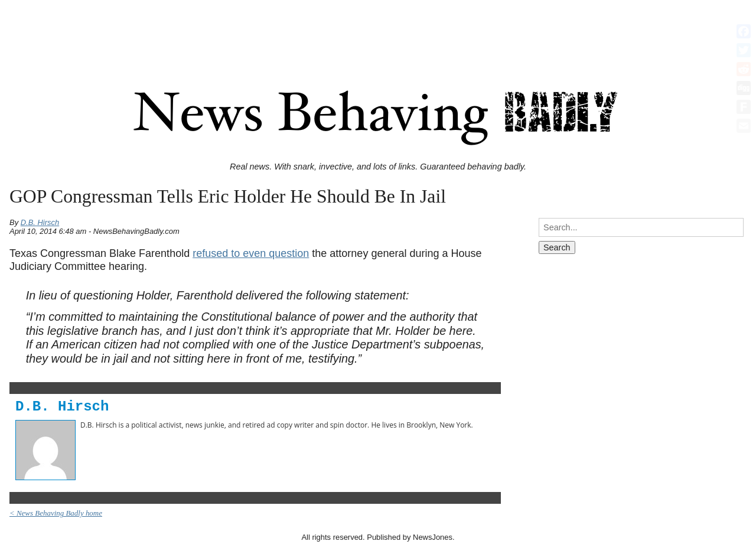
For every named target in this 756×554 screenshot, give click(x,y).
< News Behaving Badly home (56, 513)
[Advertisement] (378, 31)
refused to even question (251, 253)
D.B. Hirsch (40, 222)
